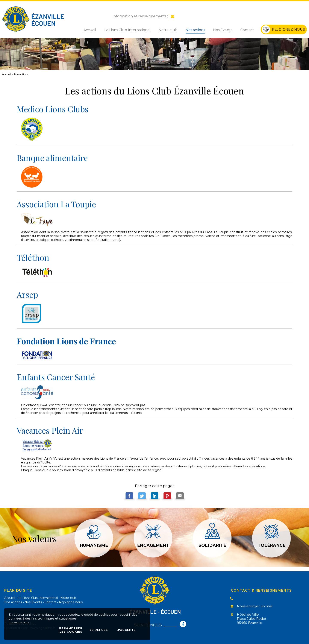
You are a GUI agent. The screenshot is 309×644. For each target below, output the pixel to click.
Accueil (7, 74)
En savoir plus (19, 622)
